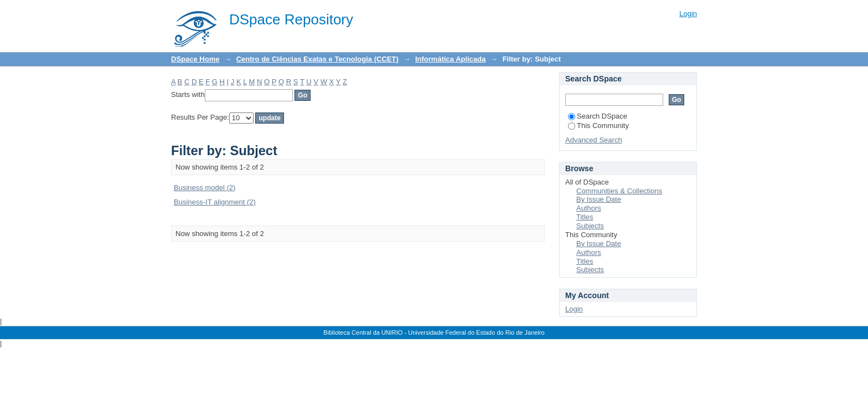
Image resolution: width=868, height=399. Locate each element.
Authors (589, 208)
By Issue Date (599, 199)
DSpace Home (195, 59)
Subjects (590, 226)
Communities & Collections (619, 191)
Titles (585, 217)
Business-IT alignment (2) (215, 202)
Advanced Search (594, 140)
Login (688, 14)
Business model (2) (205, 188)
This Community (598, 126)
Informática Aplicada (450, 59)
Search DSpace (598, 116)
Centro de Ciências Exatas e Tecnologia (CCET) (317, 59)
